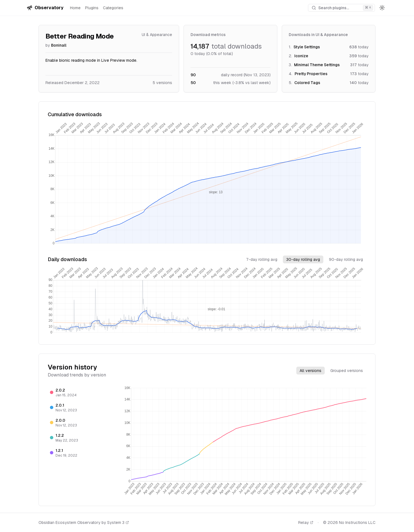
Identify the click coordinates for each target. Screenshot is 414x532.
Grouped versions (347, 371)
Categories (113, 8)
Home (75, 8)
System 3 (118, 523)
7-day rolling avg (262, 259)
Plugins (92, 8)
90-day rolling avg (346, 259)
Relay (306, 523)
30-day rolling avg (303, 259)
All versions (310, 371)
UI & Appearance (157, 35)
